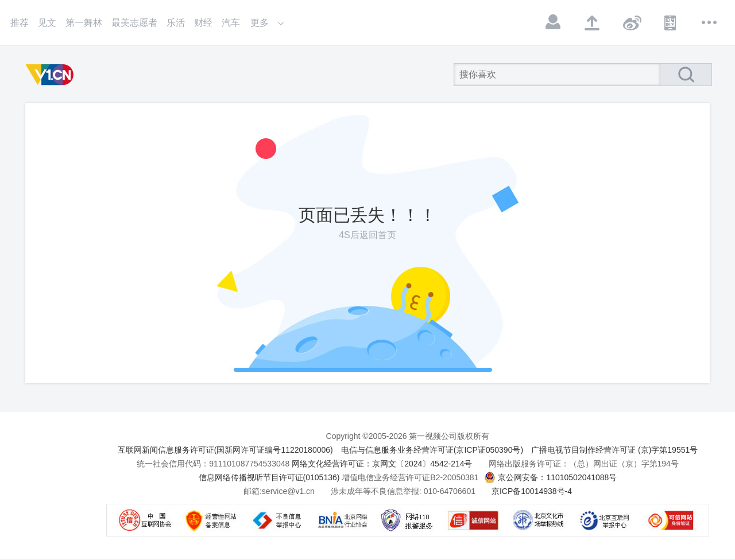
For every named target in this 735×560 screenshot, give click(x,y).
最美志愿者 (134, 23)
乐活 (176, 23)
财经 (203, 23)
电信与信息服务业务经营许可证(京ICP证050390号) (432, 450)
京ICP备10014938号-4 (532, 491)
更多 (710, 22)
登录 (554, 22)
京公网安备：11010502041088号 (557, 477)
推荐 (20, 23)
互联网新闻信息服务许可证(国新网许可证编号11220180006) (225, 450)
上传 (593, 22)
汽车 (231, 23)
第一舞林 (84, 23)
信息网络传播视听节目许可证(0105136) (269, 477)
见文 (47, 23)
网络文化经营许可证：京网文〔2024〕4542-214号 (382, 464)
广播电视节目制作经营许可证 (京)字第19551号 (614, 450)
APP (671, 22)
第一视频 (52, 75)
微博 (632, 22)
